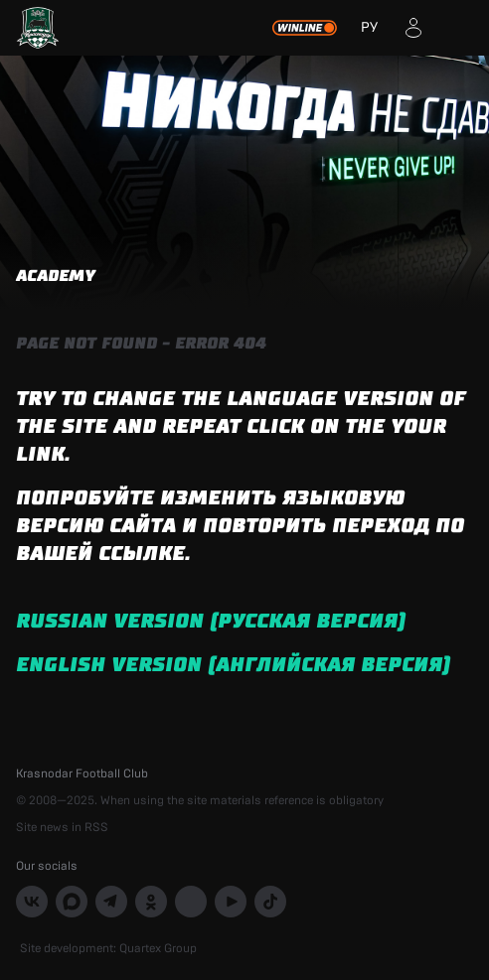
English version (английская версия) (233, 665)
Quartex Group (158, 948)
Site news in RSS (62, 827)
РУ (369, 28)
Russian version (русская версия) (211, 622)
